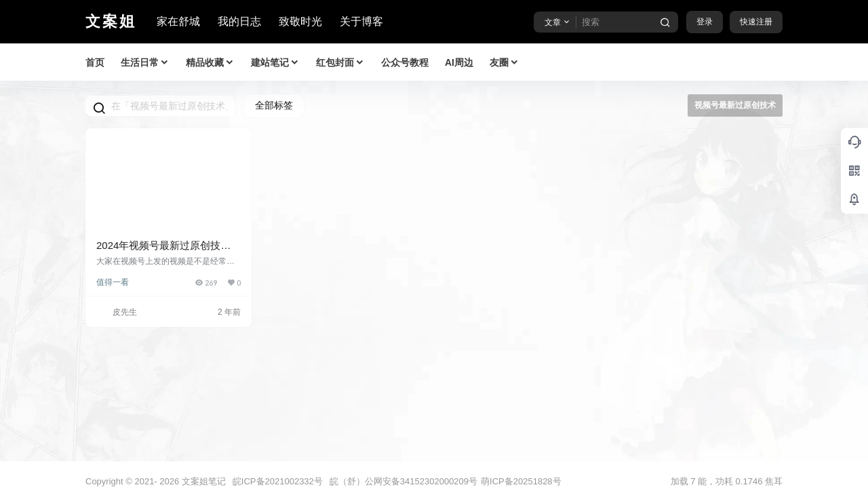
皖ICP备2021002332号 (278, 481)
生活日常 (145, 63)
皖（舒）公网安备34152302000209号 (403, 481)
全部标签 (274, 105)
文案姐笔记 (202, 481)
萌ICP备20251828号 (521, 481)
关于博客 (361, 21)
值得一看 (113, 282)
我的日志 (239, 21)
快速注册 (756, 22)
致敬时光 (300, 21)
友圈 (505, 63)
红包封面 (340, 63)
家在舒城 (178, 21)
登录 (705, 22)
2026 (169, 481)
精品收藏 (210, 63)
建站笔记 (275, 63)
